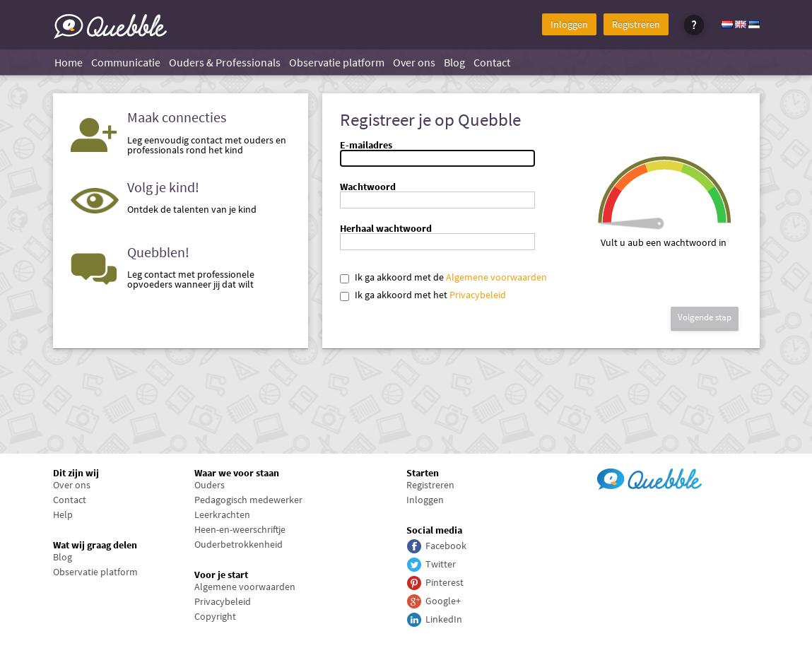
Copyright (215, 616)
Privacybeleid (478, 295)
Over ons (414, 62)
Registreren (636, 24)
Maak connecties (177, 117)
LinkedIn (444, 619)
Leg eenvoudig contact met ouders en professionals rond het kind (207, 145)
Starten (423, 473)
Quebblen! (158, 252)
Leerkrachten (222, 514)
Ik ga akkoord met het (401, 295)
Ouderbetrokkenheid (239, 544)
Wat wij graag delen (95, 545)
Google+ (443, 601)
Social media (434, 530)
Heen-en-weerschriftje (240, 529)
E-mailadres (366, 145)
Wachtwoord (368, 187)
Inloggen (569, 24)
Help (63, 514)
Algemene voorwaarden (496, 277)
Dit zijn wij (76, 473)
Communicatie (126, 62)
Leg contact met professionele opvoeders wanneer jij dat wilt (191, 279)
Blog (454, 62)
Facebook (446, 546)
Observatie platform (337, 62)
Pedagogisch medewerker (248, 500)
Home (69, 62)
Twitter (441, 564)
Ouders (210, 485)
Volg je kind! (163, 187)
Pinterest (445, 582)
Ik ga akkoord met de (399, 277)
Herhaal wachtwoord (386, 228)
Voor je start (221, 575)
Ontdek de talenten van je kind (192, 209)
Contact (492, 62)
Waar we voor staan (237, 473)
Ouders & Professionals (225, 62)
